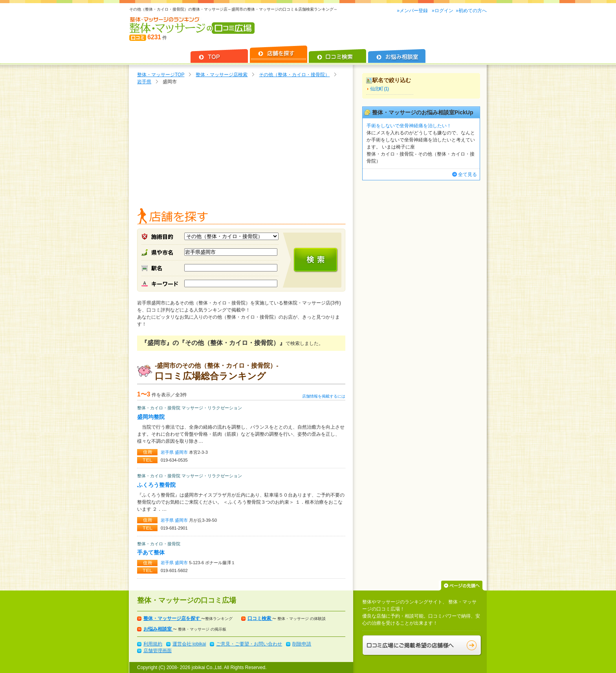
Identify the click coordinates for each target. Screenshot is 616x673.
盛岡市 (182, 452)
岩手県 (144, 82)
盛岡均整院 (151, 417)
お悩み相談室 (158, 629)
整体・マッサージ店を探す (172, 618)
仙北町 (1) (379, 89)
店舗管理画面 (158, 651)
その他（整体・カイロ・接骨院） (294, 75)
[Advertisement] (241, 148)
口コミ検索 (260, 618)
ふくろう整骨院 (156, 485)
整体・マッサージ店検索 (222, 75)
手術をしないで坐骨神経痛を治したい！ (409, 126)
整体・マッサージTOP (161, 75)
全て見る (467, 174)
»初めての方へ (471, 11)
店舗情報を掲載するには (324, 396)
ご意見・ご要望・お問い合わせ (249, 644)
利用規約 (153, 644)
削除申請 (302, 644)
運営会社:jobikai (189, 644)
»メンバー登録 (413, 11)
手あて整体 (151, 552)
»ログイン (443, 11)
